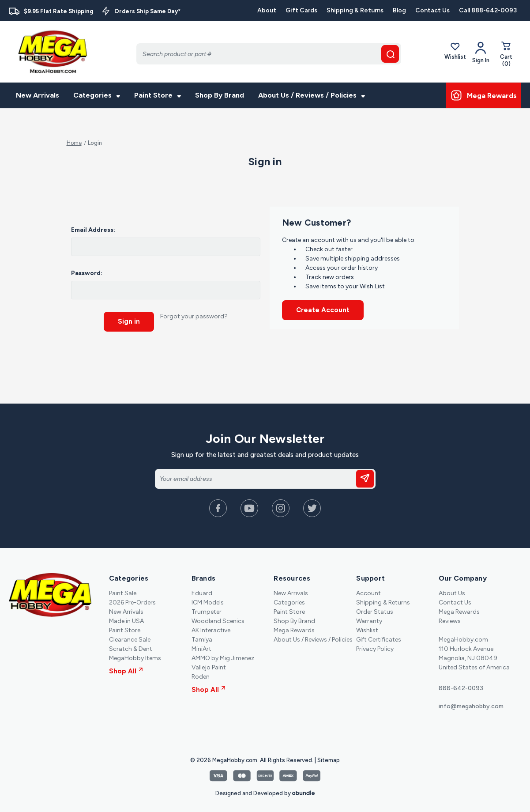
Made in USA (126, 617)
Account (368, 589)
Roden (201, 673)
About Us (452, 589)
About (267, 10)
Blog (399, 10)
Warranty (369, 617)
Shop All (126, 667)
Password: (87, 273)
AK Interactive (211, 626)
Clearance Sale (130, 636)
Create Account (323, 310)
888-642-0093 (461, 684)
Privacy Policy (375, 645)
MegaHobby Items (135, 654)
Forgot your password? (194, 316)
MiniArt (201, 645)
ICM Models (208, 599)
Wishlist (455, 52)
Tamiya (202, 636)
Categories (97, 95)
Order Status (375, 608)
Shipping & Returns (355, 10)
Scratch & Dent (131, 645)
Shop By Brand (220, 95)
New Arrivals (38, 95)
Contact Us (432, 10)
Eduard (202, 589)
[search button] (390, 54)
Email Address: (93, 230)
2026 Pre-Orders (132, 599)
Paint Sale (123, 589)
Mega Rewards (294, 626)
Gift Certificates (379, 636)
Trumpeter (207, 608)
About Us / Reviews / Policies (312, 95)
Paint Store (158, 95)
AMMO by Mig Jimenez (223, 654)
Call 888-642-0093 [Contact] (488, 10)
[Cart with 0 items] (506, 55)
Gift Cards (301, 10)
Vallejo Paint (209, 663)
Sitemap (329, 756)
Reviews (450, 617)
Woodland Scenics (218, 617)
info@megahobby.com (471, 702)
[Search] (269, 54)
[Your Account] (481, 53)
